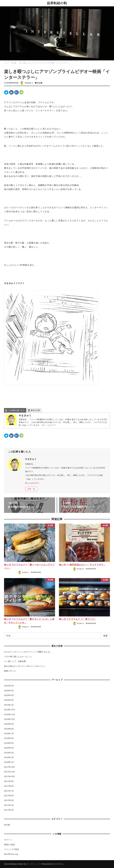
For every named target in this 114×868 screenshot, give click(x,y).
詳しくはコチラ (49, 425)
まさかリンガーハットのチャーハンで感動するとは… (28, 652)
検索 (105, 636)
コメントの (11, 849)
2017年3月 (9, 810)
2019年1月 (9, 705)
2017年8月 (9, 786)
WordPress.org (11, 854)
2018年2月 (9, 757)
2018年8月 (9, 729)
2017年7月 (9, 791)
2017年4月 (9, 805)
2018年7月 (9, 734)
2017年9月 (9, 781)
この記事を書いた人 (16, 410)
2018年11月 (9, 714)
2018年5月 (9, 743)
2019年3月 (9, 700)
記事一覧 (31, 489)
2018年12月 (9, 710)
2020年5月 (9, 691)
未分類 (40, 83)
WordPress (58, 864)
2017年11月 (9, 772)
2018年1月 (9, 762)
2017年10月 (9, 776)
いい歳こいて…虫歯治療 (15, 661)
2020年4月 (9, 695)
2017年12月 (9, 767)
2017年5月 (9, 800)
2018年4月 (9, 748)
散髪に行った (10, 671)
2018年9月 (9, 724)
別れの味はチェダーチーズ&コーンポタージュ (25, 666)
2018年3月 (9, 753)
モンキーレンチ (34, 864)
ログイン (8, 840)
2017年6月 (9, 796)
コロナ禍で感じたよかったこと (18, 657)
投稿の (9, 845)
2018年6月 (9, 738)
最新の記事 (35, 410)
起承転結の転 (57, 3)
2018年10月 (9, 719)
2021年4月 (9, 686)
